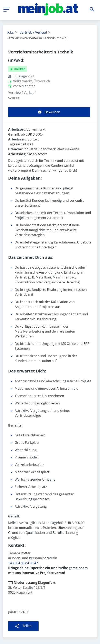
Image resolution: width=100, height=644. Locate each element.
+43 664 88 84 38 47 (23, 563)
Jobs (11, 32)
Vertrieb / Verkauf (33, 32)
